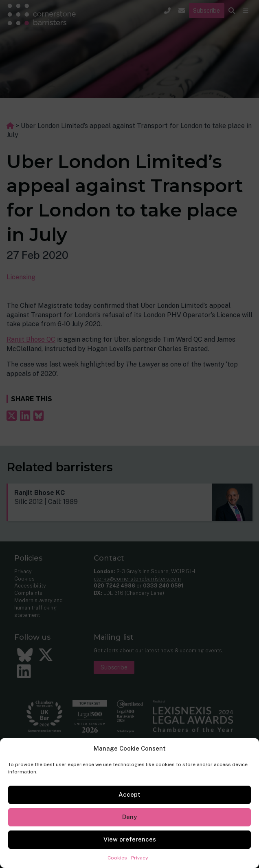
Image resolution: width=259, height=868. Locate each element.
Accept (129, 794)
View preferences (130, 839)
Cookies (117, 858)
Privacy (139, 858)
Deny (129, 817)
